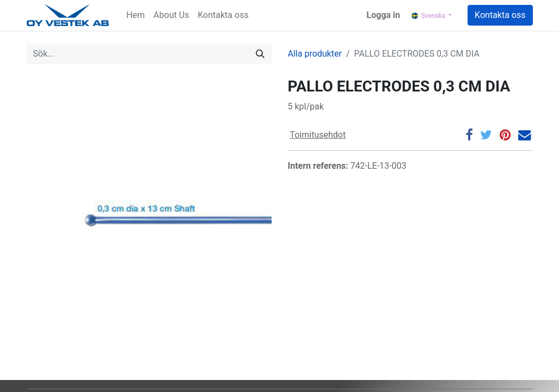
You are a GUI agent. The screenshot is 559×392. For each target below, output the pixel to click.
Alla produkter (315, 54)
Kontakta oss (500, 15)
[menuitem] (136, 15)
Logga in (383, 15)
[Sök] (260, 54)
